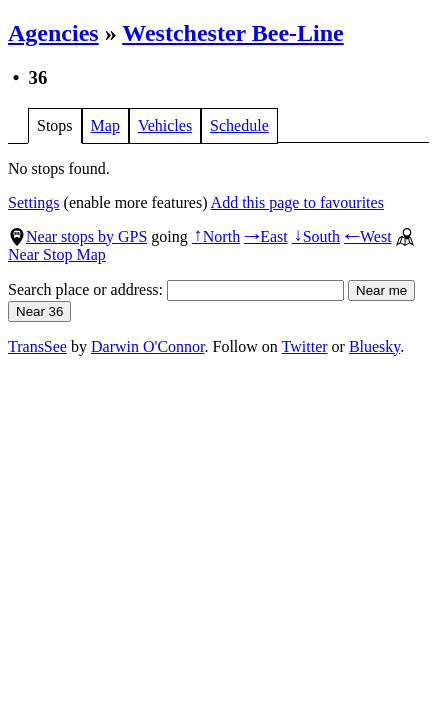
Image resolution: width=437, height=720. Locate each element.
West (368, 236)
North (216, 236)
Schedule (239, 125)
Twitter (305, 346)
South (316, 236)
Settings (34, 202)
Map (105, 125)
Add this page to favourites (297, 202)
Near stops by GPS (77, 236)
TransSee (37, 346)
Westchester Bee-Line (233, 33)
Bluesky (374, 346)
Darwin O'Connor (148, 346)
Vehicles (165, 125)
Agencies (53, 33)
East (266, 236)
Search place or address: (176, 289)
